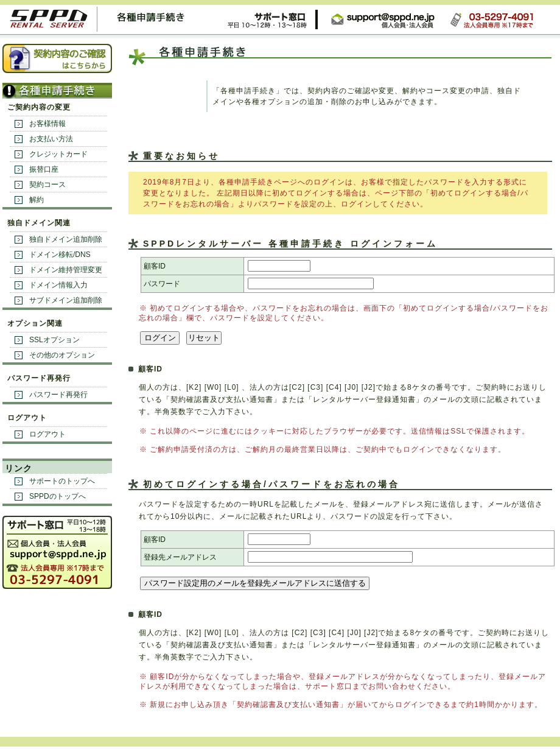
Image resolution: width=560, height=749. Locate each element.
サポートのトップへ (62, 481)
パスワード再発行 (58, 395)
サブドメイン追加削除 (66, 300)
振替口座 (44, 169)
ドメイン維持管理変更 (66, 270)
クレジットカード (58, 154)
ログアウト (47, 434)
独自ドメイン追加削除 (66, 239)
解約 (37, 200)
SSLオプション (54, 340)
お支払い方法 (51, 139)
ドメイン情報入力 (58, 285)
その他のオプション (62, 355)
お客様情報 (47, 124)
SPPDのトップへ (58, 496)
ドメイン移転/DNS (60, 255)
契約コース (47, 185)
